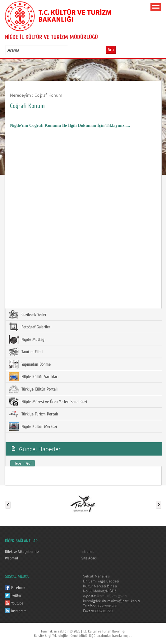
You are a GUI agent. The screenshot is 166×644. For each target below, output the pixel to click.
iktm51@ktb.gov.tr (112, 596)
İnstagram (19, 611)
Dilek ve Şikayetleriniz (22, 552)
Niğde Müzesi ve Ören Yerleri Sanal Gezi (48, 401)
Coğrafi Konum (48, 95)
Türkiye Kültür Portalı (33, 389)
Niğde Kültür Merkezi (33, 426)
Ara (111, 50)
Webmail (12, 558)
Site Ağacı (89, 558)
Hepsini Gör (23, 463)
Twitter (16, 595)
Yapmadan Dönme (30, 364)
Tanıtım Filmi (26, 352)
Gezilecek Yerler (28, 314)
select (70, 50)
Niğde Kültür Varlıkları (34, 377)
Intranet (88, 552)
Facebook (18, 588)
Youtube (17, 603)
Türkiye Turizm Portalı (33, 414)
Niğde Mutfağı (27, 339)
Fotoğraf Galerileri (30, 327)
